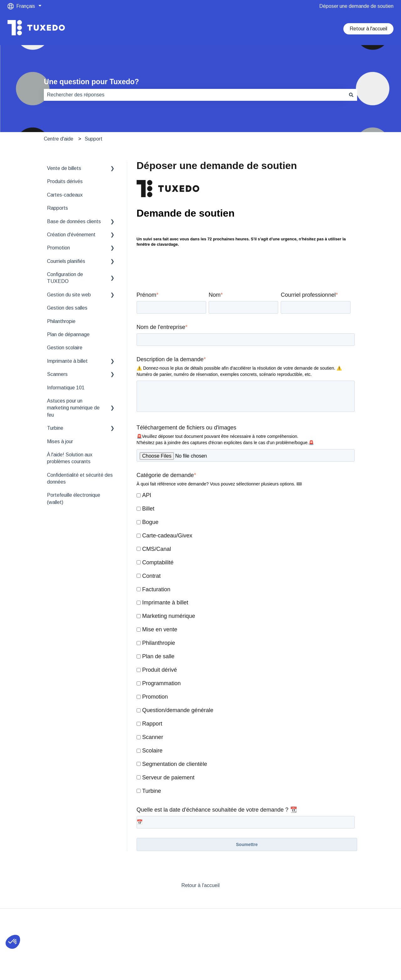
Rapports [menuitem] (57, 208)
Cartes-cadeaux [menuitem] (65, 195)
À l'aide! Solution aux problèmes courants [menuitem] (70, 458)
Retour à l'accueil (368, 29)
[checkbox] (246, 644)
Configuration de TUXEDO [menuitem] (65, 278)
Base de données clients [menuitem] (74, 221)
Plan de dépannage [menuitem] (68, 334)
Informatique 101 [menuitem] (66, 388)
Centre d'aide (59, 139)
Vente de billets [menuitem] (64, 168)
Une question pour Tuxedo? (91, 82)
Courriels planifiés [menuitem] (66, 261)
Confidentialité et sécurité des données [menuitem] (80, 478)
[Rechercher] (351, 95)
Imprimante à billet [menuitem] (67, 361)
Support (94, 139)
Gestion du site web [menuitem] (69, 295)
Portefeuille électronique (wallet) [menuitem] (74, 498)
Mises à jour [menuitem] (60, 441)
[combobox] (195, 95)
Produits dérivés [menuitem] (65, 181)
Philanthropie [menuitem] (61, 321)
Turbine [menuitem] (55, 428)
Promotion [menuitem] (58, 248)
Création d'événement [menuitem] (71, 235)
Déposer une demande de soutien (356, 6)
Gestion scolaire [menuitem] (65, 348)
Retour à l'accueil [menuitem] (200, 885)
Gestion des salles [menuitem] (67, 308)
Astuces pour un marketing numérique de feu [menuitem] (73, 408)
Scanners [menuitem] (57, 374)
